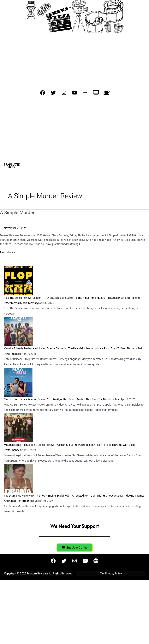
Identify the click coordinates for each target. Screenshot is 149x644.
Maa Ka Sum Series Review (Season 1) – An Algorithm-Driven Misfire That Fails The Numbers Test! (62, 399)
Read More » (7, 252)
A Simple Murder (17, 213)
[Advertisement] (74, 130)
